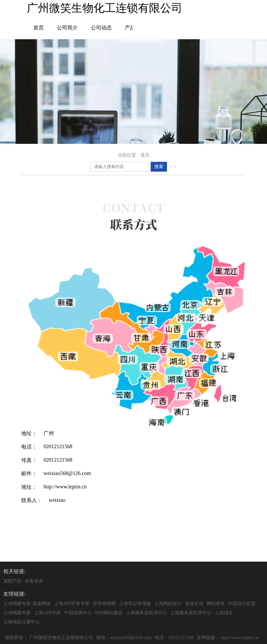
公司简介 (67, 28)
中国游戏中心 (78, 613)
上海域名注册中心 (22, 622)
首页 (39, 28)
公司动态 (101, 28)
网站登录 (216, 604)
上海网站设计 (168, 604)
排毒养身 (34, 581)
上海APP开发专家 (72, 604)
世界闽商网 (104, 604)
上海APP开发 (47, 613)
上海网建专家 (17, 613)
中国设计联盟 (242, 604)
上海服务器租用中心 (146, 613)
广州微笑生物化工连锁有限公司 (61, 638)
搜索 (159, 166)
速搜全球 (194, 604)
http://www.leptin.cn (240, 638)
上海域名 (224, 613)
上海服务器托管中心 (191, 613)
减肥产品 (12, 581)
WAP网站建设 (109, 613)
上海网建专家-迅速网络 (27, 604)
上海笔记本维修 (135, 604)
